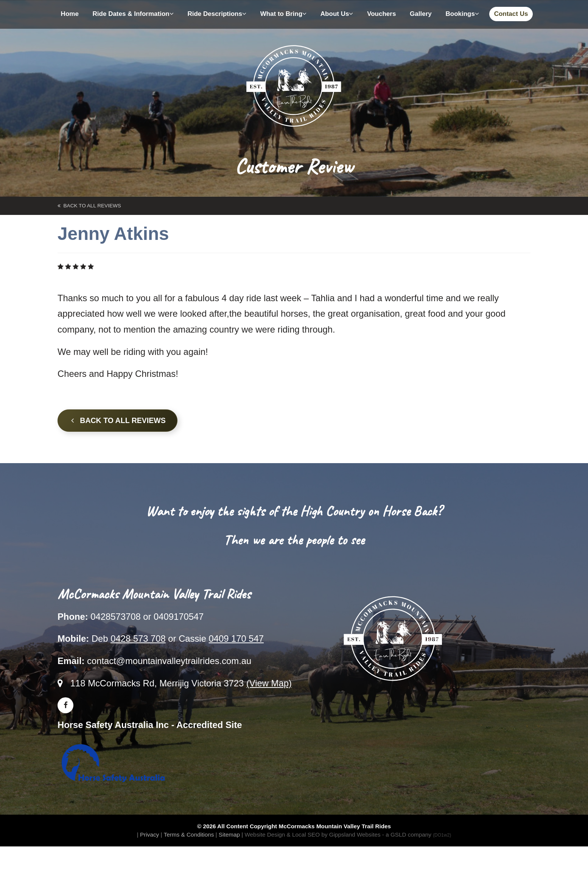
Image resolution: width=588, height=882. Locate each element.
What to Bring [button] (283, 14)
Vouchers (381, 14)
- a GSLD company (417, 835)
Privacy (149, 835)
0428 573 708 (138, 639)
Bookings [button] (462, 14)
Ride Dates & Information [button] (133, 14)
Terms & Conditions (189, 835)
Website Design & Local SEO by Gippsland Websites (312, 835)
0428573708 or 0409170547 (147, 617)
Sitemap (229, 835)
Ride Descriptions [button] (217, 14)
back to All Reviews (89, 206)
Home (70, 14)
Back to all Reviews (118, 420)
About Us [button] (337, 14)
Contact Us (511, 14)
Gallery (421, 14)
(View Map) (269, 683)
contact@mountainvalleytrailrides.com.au (169, 661)
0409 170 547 (236, 639)
